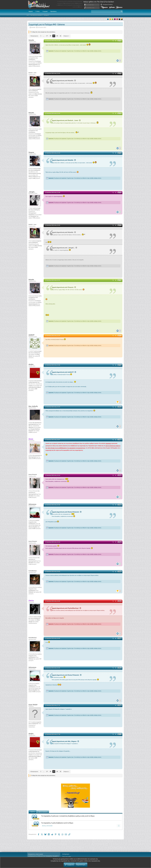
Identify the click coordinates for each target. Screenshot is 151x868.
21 (61, 36)
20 (57, 36)
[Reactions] (119, 60)
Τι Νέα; (38, 11)
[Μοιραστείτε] (116, 41)
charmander (49, 825)
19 (54, 36)
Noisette (33, 27)
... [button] (44, 36)
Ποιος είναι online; (67, 857)
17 (47, 36)
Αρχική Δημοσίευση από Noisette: (64, 81)
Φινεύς (44, 825)
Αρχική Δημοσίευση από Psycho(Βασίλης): (67, 608)
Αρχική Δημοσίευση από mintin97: (64, 372)
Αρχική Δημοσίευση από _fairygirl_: (65, 248)
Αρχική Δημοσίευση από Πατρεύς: (64, 287)
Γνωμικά (45, 11)
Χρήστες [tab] (33, 811)
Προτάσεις (53, 11)
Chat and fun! (40, 5)
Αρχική (31, 11)
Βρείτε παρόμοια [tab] (43, 811)
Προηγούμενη (34, 36)
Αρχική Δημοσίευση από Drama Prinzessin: (67, 512)
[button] (107, 12)
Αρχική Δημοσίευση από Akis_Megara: (66, 741)
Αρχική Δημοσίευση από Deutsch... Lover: (67, 120)
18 (50, 36)
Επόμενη (66, 36)
